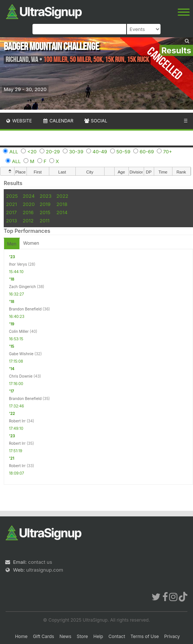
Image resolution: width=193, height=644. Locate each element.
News (65, 636)
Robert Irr (17, 421)
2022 (62, 196)
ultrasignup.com (45, 570)
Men (12, 244)
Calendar (58, 121)
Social (95, 121)
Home (21, 636)
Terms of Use (144, 636)
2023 (46, 196)
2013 (11, 221)
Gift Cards (43, 636)
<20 (32, 151)
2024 (29, 196)
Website (19, 121)
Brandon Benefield (25, 309)
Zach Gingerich (22, 287)
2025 (12, 196)
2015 (45, 212)
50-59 (124, 151)
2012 (28, 221)
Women (31, 243)
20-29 (53, 151)
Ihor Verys (18, 264)
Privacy (172, 636)
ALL (14, 151)
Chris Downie (21, 376)
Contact (117, 636)
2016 (28, 212)
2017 (11, 212)
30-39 (76, 151)
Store (83, 636)
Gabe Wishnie (21, 354)
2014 (62, 212)
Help (98, 636)
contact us (40, 562)
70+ (168, 151)
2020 (29, 204)
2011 (45, 221)
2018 (62, 204)
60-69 (147, 151)
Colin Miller (19, 331)
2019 (45, 204)
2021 (11, 204)
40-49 (100, 151)
